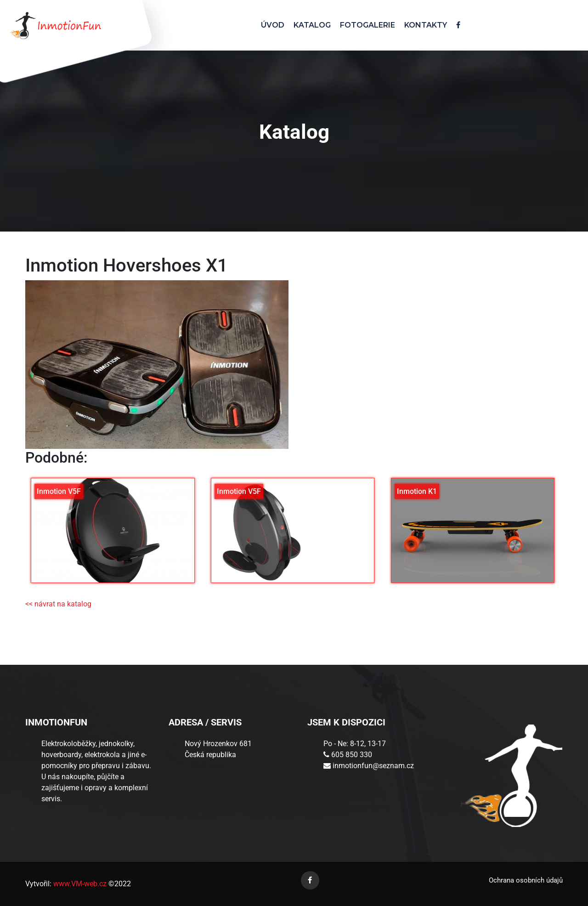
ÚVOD (273, 25)
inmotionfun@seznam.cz (373, 766)
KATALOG (312, 25)
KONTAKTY (426, 25)
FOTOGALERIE (367, 25)
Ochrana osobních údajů (526, 880)
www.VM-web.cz (79, 884)
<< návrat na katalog (58, 604)
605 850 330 (352, 755)
